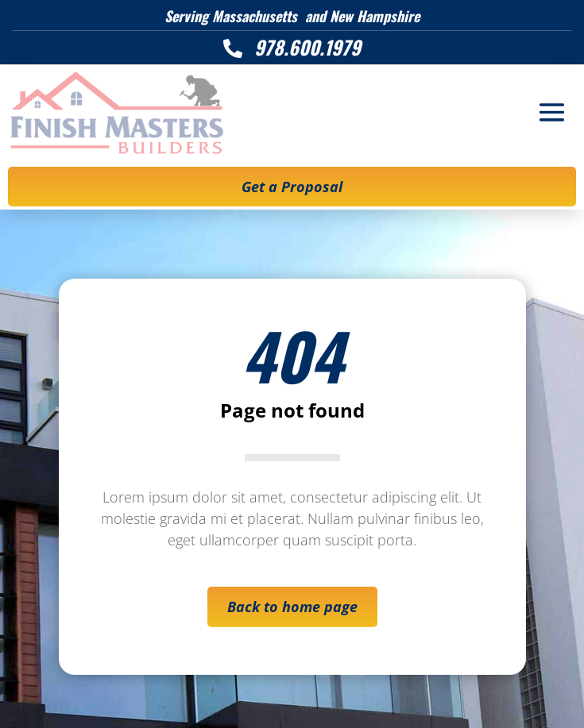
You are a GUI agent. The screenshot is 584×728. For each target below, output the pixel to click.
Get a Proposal (292, 187)
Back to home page (292, 607)
